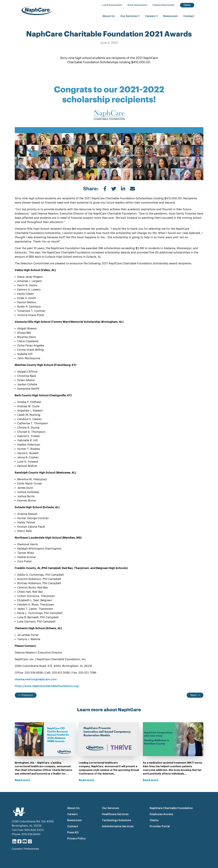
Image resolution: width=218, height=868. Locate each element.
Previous (26, 695)
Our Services (130, 16)
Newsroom (170, 16)
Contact (189, 16)
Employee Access (161, 814)
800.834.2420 (34, 830)
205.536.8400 (31, 834)
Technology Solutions (117, 820)
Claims (187, 5)
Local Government (112, 5)
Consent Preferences (25, 849)
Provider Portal (160, 826)
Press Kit (73, 832)
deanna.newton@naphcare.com (36, 679)
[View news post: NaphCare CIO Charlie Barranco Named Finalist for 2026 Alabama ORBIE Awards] (45, 752)
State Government (137, 5)
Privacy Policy (77, 839)
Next (195, 695)
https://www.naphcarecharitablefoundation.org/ (47, 686)
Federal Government (164, 5)
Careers (152, 16)
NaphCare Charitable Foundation (171, 808)
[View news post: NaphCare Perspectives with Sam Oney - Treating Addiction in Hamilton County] (173, 752)
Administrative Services (118, 826)
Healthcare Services (115, 814)
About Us (109, 16)
